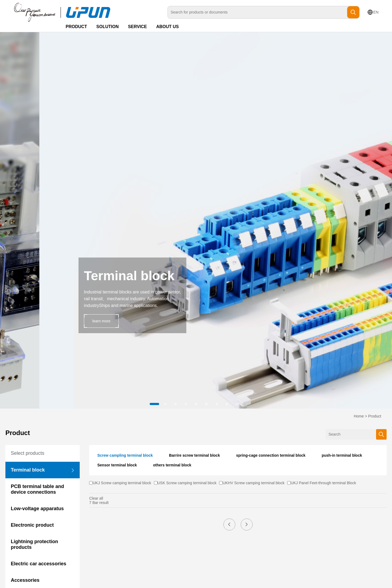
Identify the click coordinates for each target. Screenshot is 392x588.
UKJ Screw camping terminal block (122, 483)
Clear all (96, 498)
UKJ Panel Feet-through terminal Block (323, 483)
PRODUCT (76, 27)
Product (375, 416)
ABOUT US (167, 27)
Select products (28, 453)
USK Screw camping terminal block (187, 483)
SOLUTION (108, 27)
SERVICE (138, 27)
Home (359, 416)
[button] (155, 404)
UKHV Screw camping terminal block (254, 483)
